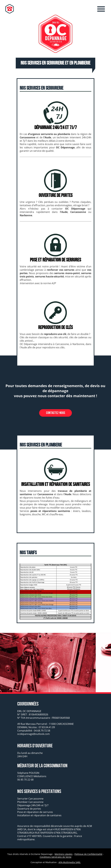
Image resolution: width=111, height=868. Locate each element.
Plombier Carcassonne (30, 802)
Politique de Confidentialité (88, 854)
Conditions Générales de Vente (56, 857)
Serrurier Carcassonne (30, 799)
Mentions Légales (64, 854)
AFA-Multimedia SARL (70, 862)
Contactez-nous (56, 413)
